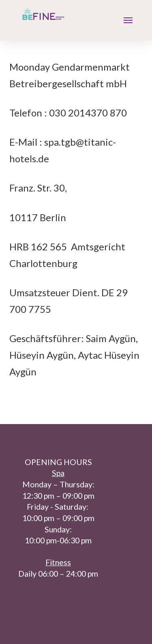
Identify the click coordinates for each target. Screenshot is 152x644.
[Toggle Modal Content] (128, 20)
